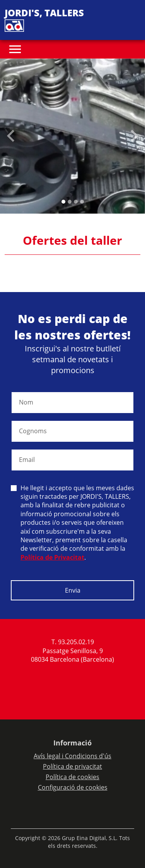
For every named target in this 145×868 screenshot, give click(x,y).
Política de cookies (72, 777)
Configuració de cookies (73, 787)
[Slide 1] (70, 202)
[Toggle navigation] (15, 49)
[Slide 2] (76, 202)
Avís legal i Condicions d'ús (72, 756)
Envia (73, 590)
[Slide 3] (82, 202)
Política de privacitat (72, 766)
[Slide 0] (63, 202)
